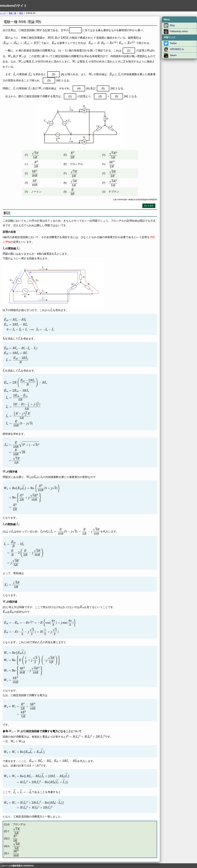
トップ (3, 13)
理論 (21, 13)
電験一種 (12, 13)
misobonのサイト (13, 6)
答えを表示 (149, 206)
